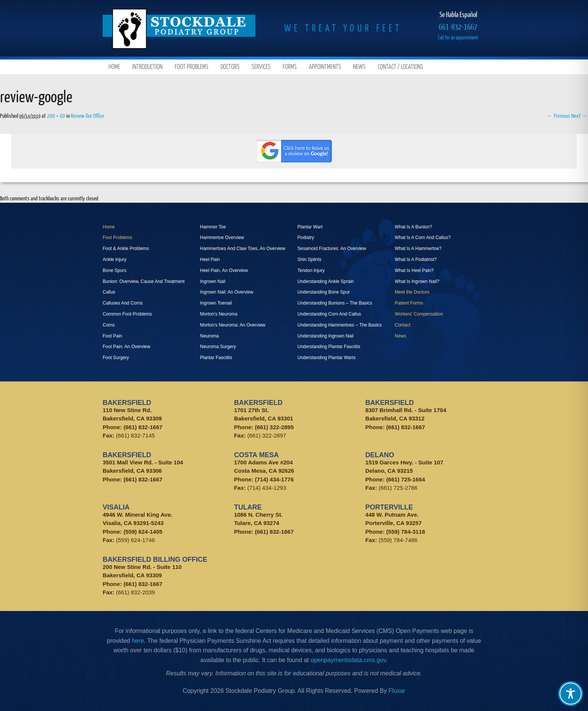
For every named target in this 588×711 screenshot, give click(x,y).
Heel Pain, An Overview (224, 270)
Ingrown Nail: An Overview (227, 292)
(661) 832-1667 (143, 427)
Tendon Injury (311, 270)
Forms (290, 66)
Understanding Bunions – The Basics (335, 303)
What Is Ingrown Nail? (417, 281)
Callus (109, 292)
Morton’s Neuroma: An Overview (233, 325)
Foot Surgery (116, 358)
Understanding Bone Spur (324, 292)
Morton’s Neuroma (219, 314)
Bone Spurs (115, 270)
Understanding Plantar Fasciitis (329, 347)
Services (261, 66)
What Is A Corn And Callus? (423, 238)
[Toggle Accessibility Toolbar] (571, 694)
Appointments (325, 66)
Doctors (230, 66)
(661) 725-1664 (406, 479)
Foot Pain (112, 336)
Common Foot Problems (127, 314)
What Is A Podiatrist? (416, 259)
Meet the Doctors (412, 292)
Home (114, 66)
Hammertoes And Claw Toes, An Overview (243, 248)
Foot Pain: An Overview (126, 347)
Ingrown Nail (213, 281)
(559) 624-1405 (143, 532)
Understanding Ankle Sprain (326, 281)
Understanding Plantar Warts (327, 358)
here (138, 641)
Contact (403, 325)
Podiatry (306, 238)
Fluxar (397, 691)
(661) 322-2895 (274, 427)
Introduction (147, 66)
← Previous (558, 116)
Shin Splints (309, 259)
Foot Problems (192, 66)
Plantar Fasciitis (216, 358)
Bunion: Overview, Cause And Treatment (144, 281)
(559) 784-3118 (406, 532)
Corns (109, 325)
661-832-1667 (458, 26)
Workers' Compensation (419, 314)
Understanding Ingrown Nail (325, 336)
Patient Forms (409, 303)
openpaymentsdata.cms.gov (348, 660)
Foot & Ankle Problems (126, 248)
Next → (580, 116)
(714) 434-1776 (274, 479)
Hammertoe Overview (222, 238)
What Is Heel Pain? (414, 270)
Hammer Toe (213, 227)
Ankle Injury (115, 259)
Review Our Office (88, 116)
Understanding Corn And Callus (329, 314)
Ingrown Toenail (216, 303)
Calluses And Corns (123, 303)
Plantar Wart (310, 227)
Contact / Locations (400, 66)
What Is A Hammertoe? (418, 248)
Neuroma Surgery (218, 347)
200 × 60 (56, 116)
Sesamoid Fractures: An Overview (332, 248)
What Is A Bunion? (413, 227)
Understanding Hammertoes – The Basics (340, 325)
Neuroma (209, 336)
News (359, 66)
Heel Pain (210, 259)
